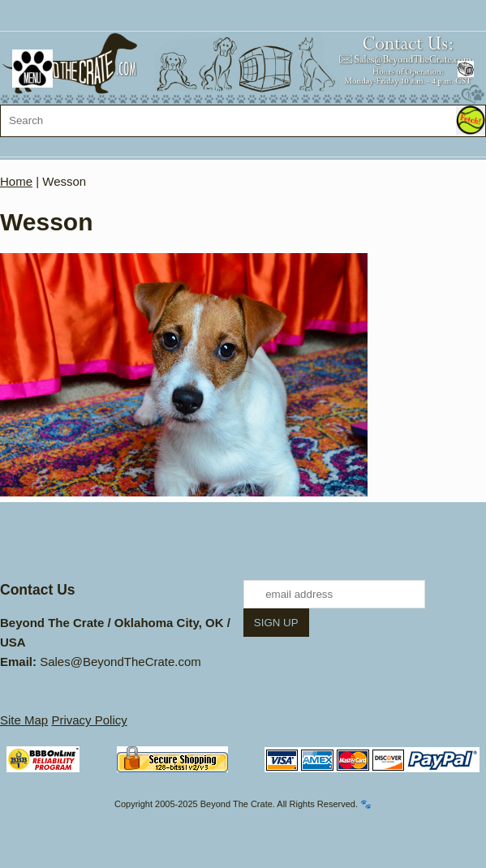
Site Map (24, 720)
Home (16, 181)
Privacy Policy (89, 720)
